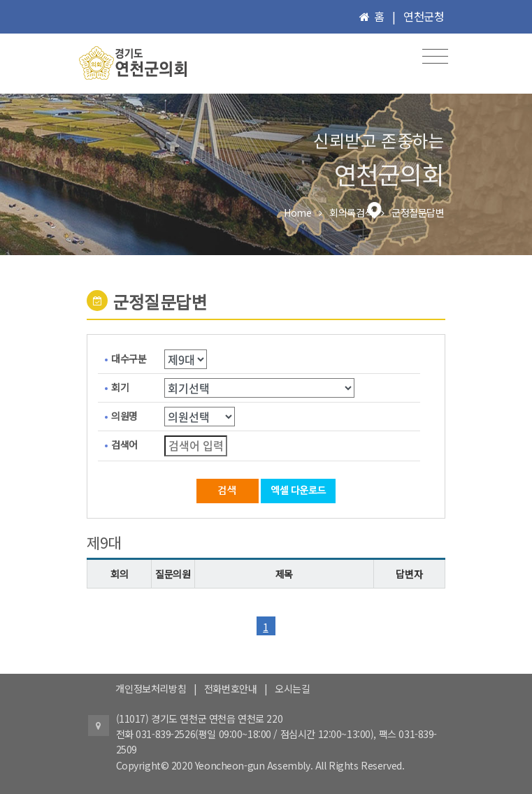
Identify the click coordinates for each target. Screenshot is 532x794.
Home (297, 212)
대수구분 (129, 359)
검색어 (124, 445)
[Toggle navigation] (435, 56)
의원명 (124, 416)
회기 (120, 387)
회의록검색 (351, 212)
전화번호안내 (230, 688)
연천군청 (424, 16)
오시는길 (292, 688)
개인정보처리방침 (151, 688)
